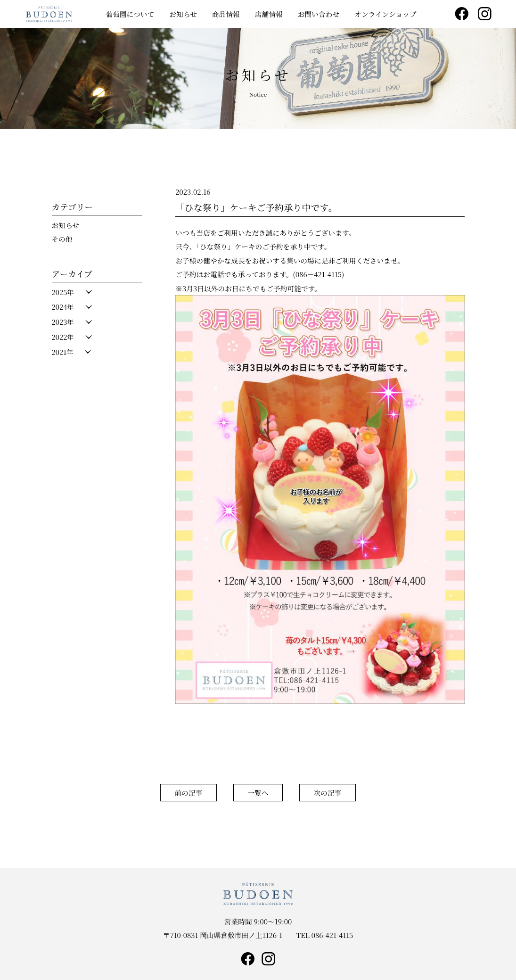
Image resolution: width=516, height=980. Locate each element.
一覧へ (258, 793)
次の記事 (328, 793)
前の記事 (188, 793)
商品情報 (226, 14)
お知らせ (183, 14)
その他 (62, 239)
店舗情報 (269, 14)
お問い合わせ (319, 14)
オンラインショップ (385, 14)
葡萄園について (130, 14)
